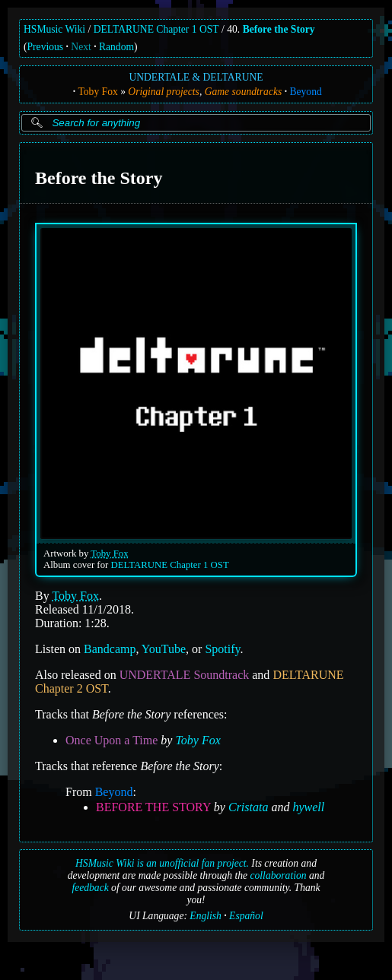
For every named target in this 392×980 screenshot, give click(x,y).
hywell (308, 806)
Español (246, 916)
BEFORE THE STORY (153, 806)
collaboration (279, 875)
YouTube (164, 648)
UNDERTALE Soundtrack (185, 674)
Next (81, 47)
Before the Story (279, 29)
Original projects (164, 92)
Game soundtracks (244, 92)
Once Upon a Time (112, 739)
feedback (90, 888)
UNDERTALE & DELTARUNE (196, 77)
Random (116, 47)
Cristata (248, 806)
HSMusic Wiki (54, 29)
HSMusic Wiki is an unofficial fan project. (162, 863)
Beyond (305, 92)
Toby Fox (97, 92)
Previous (46, 47)
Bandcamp (110, 648)
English (206, 916)
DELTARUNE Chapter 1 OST (156, 29)
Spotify (222, 648)
